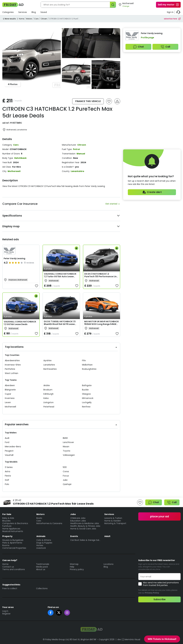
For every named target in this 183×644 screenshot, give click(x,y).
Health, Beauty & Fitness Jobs (85, 526)
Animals (41, 536)
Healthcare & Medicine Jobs (85, 523)
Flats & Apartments (12, 543)
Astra (7, 471)
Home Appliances (11, 529)
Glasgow (86, 394)
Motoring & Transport (115, 523)
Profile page (147, 38)
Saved (44, 12)
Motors (29, 19)
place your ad (160, 516)
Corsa (66, 471)
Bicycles (6, 521)
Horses (40, 545)
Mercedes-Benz (13, 447)
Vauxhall (9, 455)
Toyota (66, 451)
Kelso (46, 398)
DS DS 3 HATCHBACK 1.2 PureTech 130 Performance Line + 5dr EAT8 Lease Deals (101, 276)
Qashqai (67, 484)
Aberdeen (10, 385)
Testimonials (43, 564)
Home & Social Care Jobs (83, 529)
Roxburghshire (89, 369)
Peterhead (49, 407)
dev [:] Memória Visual (129, 639)
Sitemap (74, 564)
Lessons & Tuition (113, 518)
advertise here (172, 19)
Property (7, 536)
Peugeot (9, 451)
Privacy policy (77, 569)
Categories (8, 12)
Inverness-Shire (13, 365)
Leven (8, 402)
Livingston (49, 402)
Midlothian (87, 365)
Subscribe (160, 599)
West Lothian (12, 373)
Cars (36, 19)
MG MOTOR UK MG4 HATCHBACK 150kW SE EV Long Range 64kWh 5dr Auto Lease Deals (101, 324)
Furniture (7, 526)
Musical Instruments (13, 531)
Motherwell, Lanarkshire (15, 130)
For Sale (7, 514)
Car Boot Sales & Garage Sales (86, 540)
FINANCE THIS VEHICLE (88, 101)
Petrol (76, 149)
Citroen (44, 19)
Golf (7, 480)
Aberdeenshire (12, 360)
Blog (34, 12)
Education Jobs (78, 521)
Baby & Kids (8, 518)
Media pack (42, 567)
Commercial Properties (14, 548)
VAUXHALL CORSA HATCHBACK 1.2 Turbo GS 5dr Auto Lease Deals (60, 276)
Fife (84, 360)
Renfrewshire (50, 369)
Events (74, 536)
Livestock (41, 548)
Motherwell (14, 171)
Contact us (8, 567)
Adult (107, 536)
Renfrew (86, 407)
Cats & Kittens (44, 540)
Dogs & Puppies (44, 543)
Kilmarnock (88, 398)
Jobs (73, 514)
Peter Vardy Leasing (14, 258)
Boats (39, 518)
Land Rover (68, 442)
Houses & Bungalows (13, 540)
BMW (65, 438)
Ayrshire (47, 360)
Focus (66, 476)
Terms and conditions (14, 569)
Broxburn (48, 390)
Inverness (10, 398)
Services (23, 12)
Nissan (66, 447)
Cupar (8, 394)
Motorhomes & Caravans (49, 523)
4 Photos (13, 84)
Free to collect (10, 588)
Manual (81, 154)
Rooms (6, 545)
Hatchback (20, 158)
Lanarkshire (77, 171)
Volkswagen (69, 455)
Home (21, 19)
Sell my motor (168, 5)
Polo (7, 484)
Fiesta (8, 476)
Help (72, 567)
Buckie (85, 390)
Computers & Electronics (15, 523)
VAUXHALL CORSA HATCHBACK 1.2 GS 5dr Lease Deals (20, 323)
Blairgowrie (10, 390)
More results (9, 19)
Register (6, 614)
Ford (7, 442)
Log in (5, 611)
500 (65, 467)
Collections (42, 588)
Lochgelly (87, 402)
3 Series (9, 467)
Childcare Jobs (78, 518)
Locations (109, 564)
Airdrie (47, 385)
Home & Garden (113, 521)
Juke (65, 480)
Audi (7, 438)
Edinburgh (49, 394)
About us (41, 569)
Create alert (152, 192)
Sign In (170, 12)
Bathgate (87, 385)
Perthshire (10, 369)
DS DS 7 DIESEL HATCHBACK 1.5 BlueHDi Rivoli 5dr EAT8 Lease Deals (60, 324)
